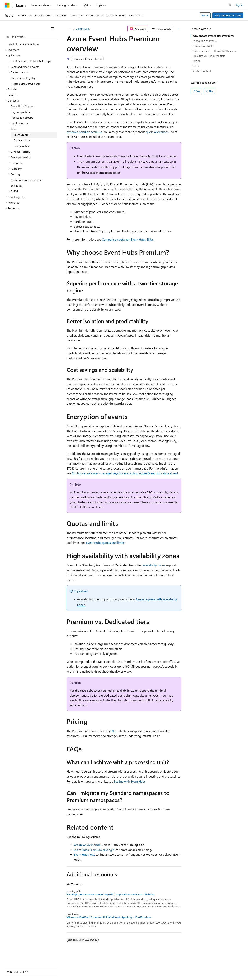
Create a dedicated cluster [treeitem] (26, 84)
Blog (52, 968)
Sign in (239, 5)
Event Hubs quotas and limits (105, 543)
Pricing (197, 61)
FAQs (196, 66)
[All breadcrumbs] (70, 29)
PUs (114, 731)
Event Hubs (82, 29)
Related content (202, 71)
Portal (205, 15)
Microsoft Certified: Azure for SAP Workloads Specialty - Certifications (109, 917)
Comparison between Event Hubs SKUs (128, 239)
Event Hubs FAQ (84, 854)
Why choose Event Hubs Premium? (213, 36)
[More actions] (178, 29)
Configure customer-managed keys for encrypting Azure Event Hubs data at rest (125, 473)
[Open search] (230, 5)
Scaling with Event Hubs (130, 781)
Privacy (84, 968)
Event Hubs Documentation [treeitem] (24, 44)
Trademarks (159, 968)
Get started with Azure (228, 15)
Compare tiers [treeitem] (22, 146)
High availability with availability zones (215, 51)
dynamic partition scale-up (84, 132)
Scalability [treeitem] (17, 185)
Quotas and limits (203, 46)
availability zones (154, 565)
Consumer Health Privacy (110, 968)
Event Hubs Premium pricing (93, 850)
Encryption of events (205, 41)
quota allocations (157, 132)
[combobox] (31, 37)
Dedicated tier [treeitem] (22, 140)
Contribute (69, 968)
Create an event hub (87, 845)
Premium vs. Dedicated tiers (209, 56)
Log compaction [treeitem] (20, 112)
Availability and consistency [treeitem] (27, 180)
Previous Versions (35, 968)
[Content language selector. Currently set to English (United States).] (22, 959)
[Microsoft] (7, 5)
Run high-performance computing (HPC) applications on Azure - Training (111, 894)
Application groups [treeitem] (22, 118)
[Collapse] (53, 29)
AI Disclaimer (12, 968)
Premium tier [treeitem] (22, 135)
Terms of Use (140, 968)
